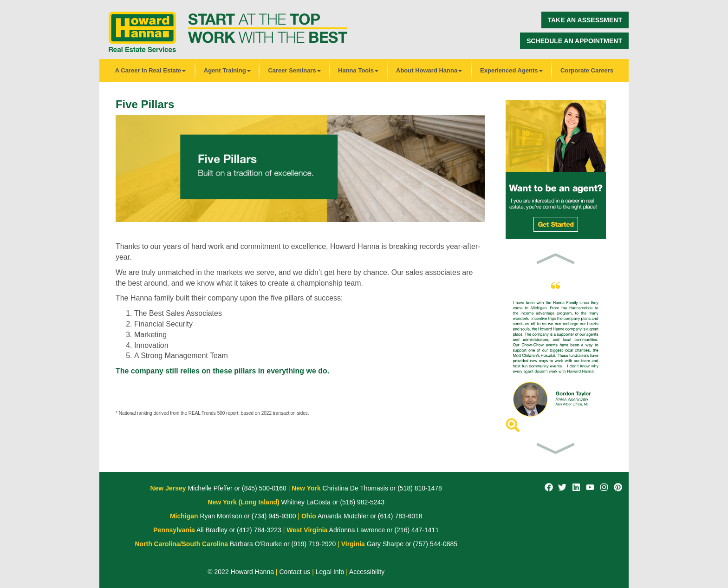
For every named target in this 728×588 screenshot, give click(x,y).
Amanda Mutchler (342, 516)
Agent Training (227, 70)
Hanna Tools (358, 70)
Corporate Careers (587, 70)
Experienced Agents (511, 70)
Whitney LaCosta (305, 502)
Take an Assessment (585, 20)
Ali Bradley (211, 530)
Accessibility (367, 572)
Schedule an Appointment (574, 41)
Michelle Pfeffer (209, 488)
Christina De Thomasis (354, 488)
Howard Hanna (252, 572)
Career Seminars (294, 70)
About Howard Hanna (429, 70)
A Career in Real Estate (151, 70)
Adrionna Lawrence (356, 530)
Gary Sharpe (384, 544)
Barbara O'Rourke (255, 544)
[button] (556, 258)
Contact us (294, 572)
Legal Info (330, 572)
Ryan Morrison (220, 516)
